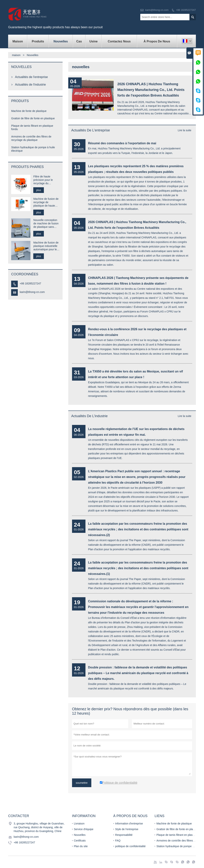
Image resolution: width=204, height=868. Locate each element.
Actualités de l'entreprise (91, 130)
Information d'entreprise (129, 824)
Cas (79, 41)
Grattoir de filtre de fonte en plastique (33, 118)
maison (18, 41)
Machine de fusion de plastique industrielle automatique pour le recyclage (46, 246)
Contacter (19, 816)
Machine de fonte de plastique (29, 111)
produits (38, 41)
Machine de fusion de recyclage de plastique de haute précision (46, 202)
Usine (94, 41)
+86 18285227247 (186, 10)
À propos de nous (157, 41)
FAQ (118, 841)
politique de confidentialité (130, 846)
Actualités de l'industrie (90, 416)
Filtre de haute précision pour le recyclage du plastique (43, 180)
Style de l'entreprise (127, 829)
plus (39, 190)
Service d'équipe (84, 829)
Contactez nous (119, 41)
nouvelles (61, 41)
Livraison (79, 824)
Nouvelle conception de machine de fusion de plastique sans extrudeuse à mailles (46, 224)
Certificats (80, 841)
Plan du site (81, 846)
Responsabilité (124, 835)
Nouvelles (80, 835)
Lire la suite (185, 130)
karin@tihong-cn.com (157, 10)
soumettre (82, 783)
